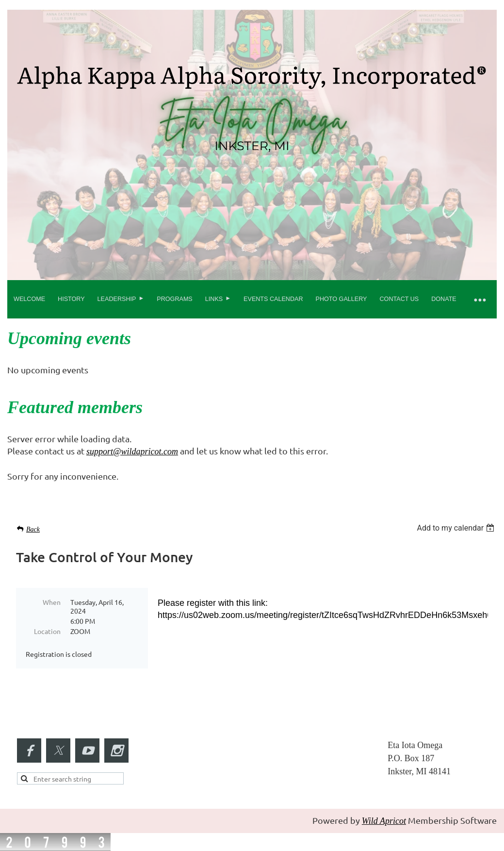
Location (47, 631)
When (52, 602)
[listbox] (457, 528)
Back (33, 529)
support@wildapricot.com (132, 451)
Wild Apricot (384, 821)
